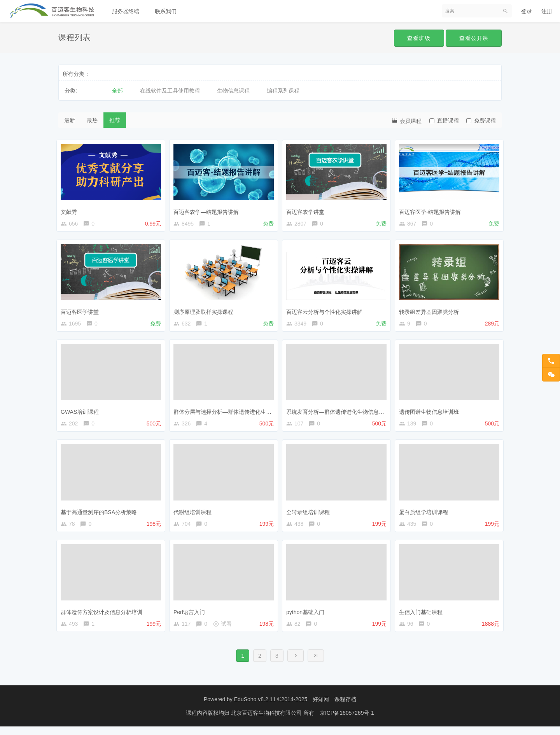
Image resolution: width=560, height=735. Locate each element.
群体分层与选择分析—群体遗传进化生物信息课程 (235, 413)
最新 (70, 120)
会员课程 (406, 120)
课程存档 (345, 708)
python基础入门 (307, 617)
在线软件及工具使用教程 (170, 91)
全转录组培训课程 (310, 515)
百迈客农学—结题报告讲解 (208, 210)
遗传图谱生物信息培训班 (431, 413)
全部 (117, 91)
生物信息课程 (233, 91)
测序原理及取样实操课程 (205, 311)
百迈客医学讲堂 (82, 311)
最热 (92, 120)
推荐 (115, 120)
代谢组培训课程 (194, 515)
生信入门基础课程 (423, 617)
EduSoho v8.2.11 (255, 708)
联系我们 (166, 11)
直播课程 (444, 121)
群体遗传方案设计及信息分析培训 (103, 617)
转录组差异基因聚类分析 (431, 311)
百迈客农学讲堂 (307, 210)
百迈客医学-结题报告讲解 (432, 210)
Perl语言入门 (191, 617)
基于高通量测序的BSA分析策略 (101, 515)
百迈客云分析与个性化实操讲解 (326, 311)
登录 (527, 11)
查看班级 (417, 38)
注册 (547, 11)
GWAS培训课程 (82, 413)
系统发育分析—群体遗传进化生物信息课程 (340, 413)
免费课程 (481, 121)
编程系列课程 (283, 91)
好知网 (321, 708)
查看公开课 (473, 38)
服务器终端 (126, 11)
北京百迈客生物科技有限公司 (267, 721)
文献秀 (71, 210)
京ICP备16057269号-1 (347, 721)
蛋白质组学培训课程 (425, 515)
